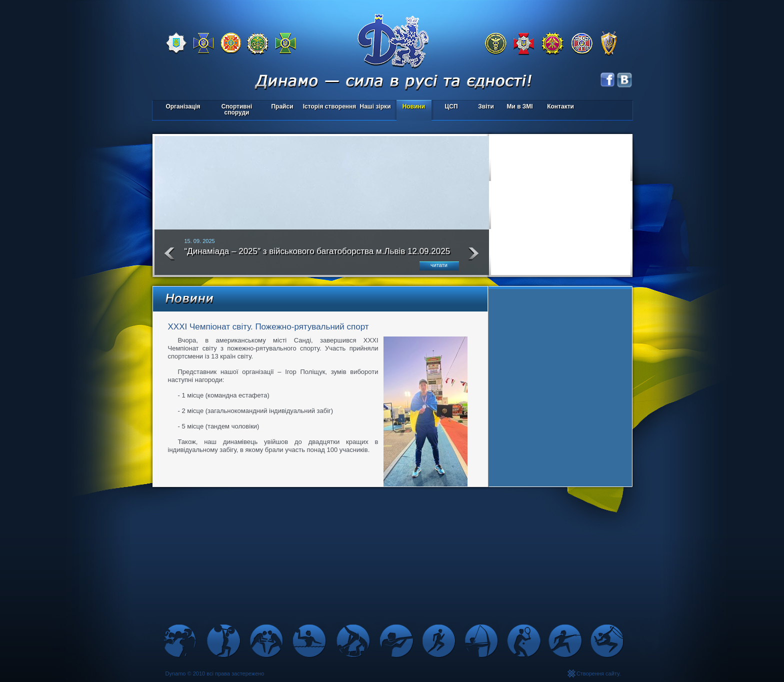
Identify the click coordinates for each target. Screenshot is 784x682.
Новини (414, 106)
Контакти (560, 106)
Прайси (282, 106)
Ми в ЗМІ (519, 106)
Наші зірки (374, 107)
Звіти (486, 106)
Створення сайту (598, 673)
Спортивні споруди (237, 109)
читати (439, 265)
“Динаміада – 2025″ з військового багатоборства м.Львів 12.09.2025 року (317, 255)
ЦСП (449, 107)
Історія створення (330, 106)
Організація (183, 106)
